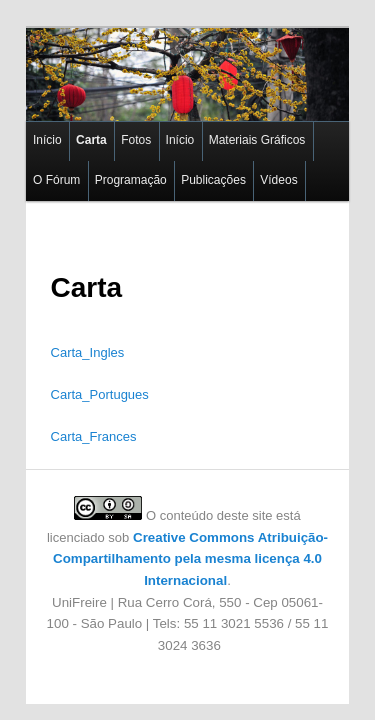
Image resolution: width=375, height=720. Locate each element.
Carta (65, 127)
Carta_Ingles (66, 339)
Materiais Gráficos (231, 127)
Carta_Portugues (78, 381)
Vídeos (191, 167)
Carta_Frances (72, 423)
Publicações (125, 167)
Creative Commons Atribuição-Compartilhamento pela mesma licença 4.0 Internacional (187, 546)
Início (21, 127)
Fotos (110, 127)
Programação (43, 167)
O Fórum (317, 127)
